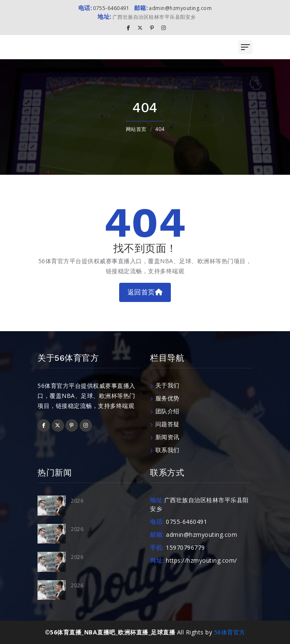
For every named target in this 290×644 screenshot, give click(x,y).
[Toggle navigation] (245, 47)
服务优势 (165, 398)
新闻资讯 (165, 437)
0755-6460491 (104, 8)
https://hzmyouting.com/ (201, 560)
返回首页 (145, 292)
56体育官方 (230, 632)
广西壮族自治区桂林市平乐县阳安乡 (147, 17)
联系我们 (165, 450)
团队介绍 (165, 411)
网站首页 (136, 129)
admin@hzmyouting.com (173, 8)
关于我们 (165, 385)
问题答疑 (165, 424)
